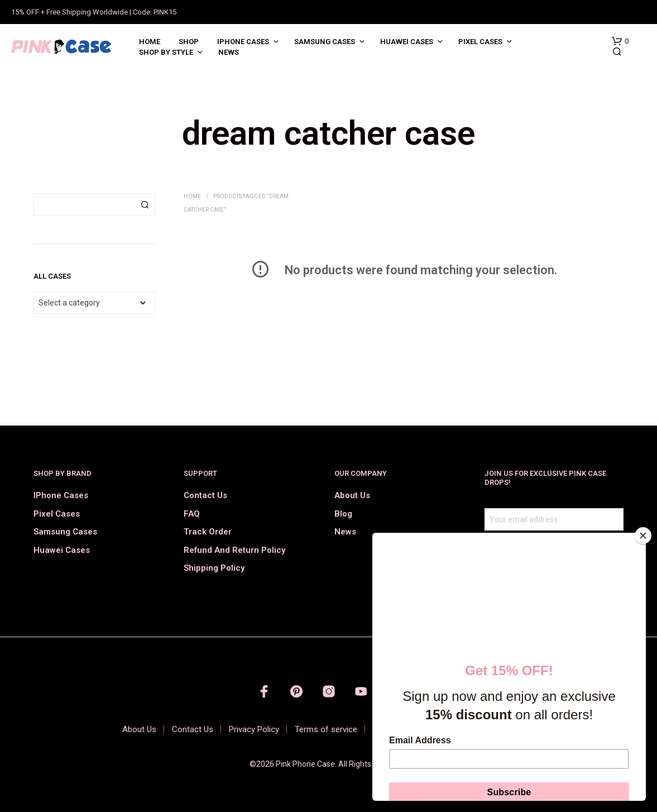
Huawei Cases (407, 42)
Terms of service (326, 729)
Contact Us (205, 495)
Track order (208, 532)
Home (150, 42)
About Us (352, 495)
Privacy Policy (254, 729)
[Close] (643, 536)
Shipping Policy (214, 568)
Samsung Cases (325, 42)
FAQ (192, 514)
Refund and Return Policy (234, 550)
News (229, 52)
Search (145, 204)
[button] (620, 41)
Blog (343, 514)
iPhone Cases (243, 42)
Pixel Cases (480, 42)
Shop (189, 42)
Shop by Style (166, 52)
